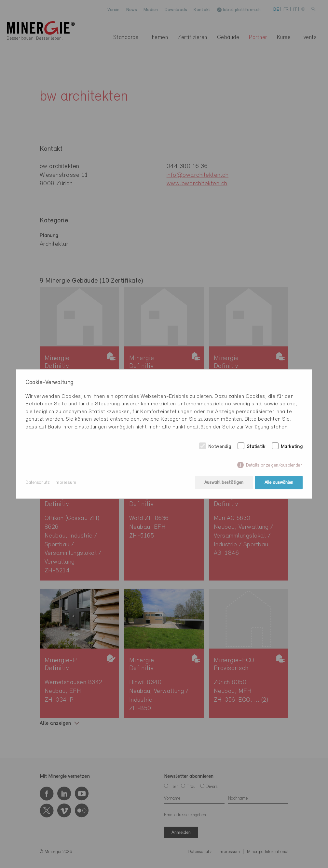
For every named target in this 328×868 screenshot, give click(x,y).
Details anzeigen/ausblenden (274, 465)
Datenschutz (38, 483)
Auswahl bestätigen (224, 483)
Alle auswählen (279, 483)
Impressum (66, 483)
